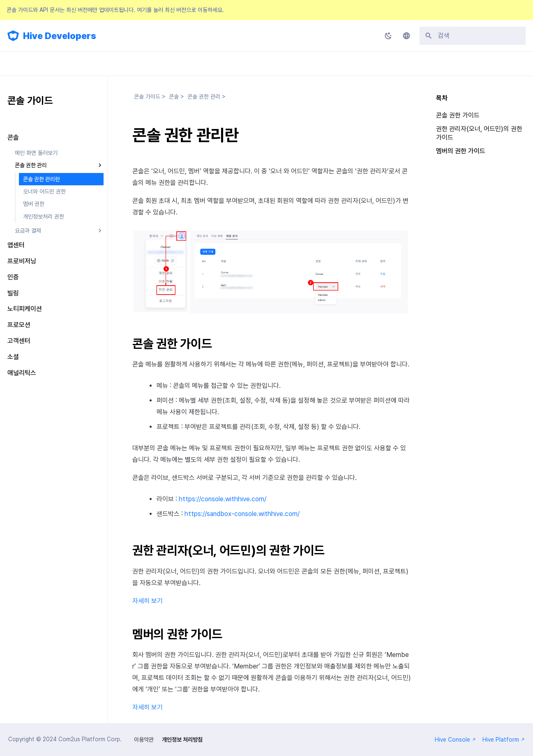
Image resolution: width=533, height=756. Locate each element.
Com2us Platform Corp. (90, 739)
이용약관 (144, 740)
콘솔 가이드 (120, 64)
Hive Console (455, 740)
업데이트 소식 (23, 64)
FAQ (240, 64)
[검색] (473, 36)
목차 (442, 98)
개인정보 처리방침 (182, 740)
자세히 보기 (148, 601)
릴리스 (207, 64)
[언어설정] (406, 36)
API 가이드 (166, 64)
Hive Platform (504, 740)
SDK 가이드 (73, 64)
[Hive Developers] (13, 36)
